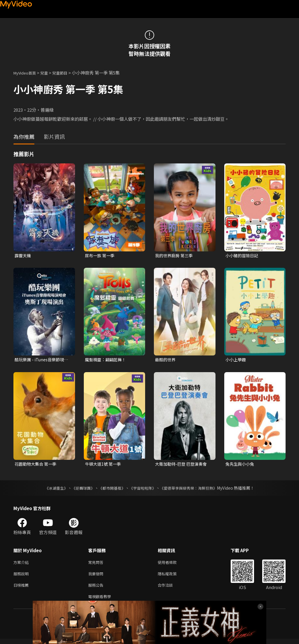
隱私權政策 (172, 577)
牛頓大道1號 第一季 (104, 465)
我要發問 (97, 577)
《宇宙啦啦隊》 (143, 490)
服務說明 (22, 577)
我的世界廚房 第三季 (175, 256)
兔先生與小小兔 (241, 465)
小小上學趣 (236, 360)
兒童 (49, 73)
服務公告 (97, 589)
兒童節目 (66, 73)
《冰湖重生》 (51, 490)
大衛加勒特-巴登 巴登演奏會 (183, 465)
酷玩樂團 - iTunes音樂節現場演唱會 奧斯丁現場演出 (43, 360)
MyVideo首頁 (27, 73)
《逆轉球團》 (80, 490)
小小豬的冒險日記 (243, 256)
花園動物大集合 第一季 (37, 465)
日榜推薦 (22, 589)
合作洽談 (170, 589)
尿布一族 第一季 (101, 256)
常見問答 (97, 564)
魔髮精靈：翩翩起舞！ (107, 360)
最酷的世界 (166, 360)
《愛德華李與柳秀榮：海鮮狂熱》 (192, 490)
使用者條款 (172, 564)
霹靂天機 (23, 256)
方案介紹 (22, 564)
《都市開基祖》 (110, 490)
